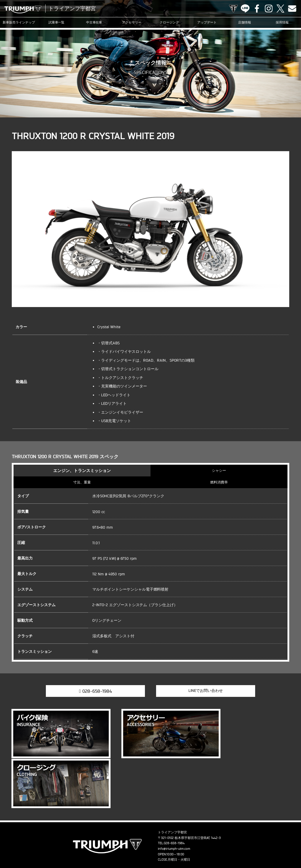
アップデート (207, 23)
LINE (245, 9)
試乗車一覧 (57, 23)
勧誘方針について (184, 846)
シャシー (219, 470)
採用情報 (282, 23)
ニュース (176, 837)
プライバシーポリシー (149, 846)
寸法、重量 (82, 482)
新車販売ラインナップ (27, 837)
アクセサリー (132, 23)
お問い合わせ (117, 846)
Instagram (269, 9)
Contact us (292, 9)
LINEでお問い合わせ (199, 690)
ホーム (207, 846)
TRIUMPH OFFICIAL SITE (233, 9)
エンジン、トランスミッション (82, 470)
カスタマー (212, 837)
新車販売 (19, 23)
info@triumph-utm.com (174, 791)
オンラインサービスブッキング (248, 837)
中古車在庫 (94, 23)
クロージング (169, 23)
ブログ (193, 837)
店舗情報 (245, 23)
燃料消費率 (219, 482)
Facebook (257, 9)
